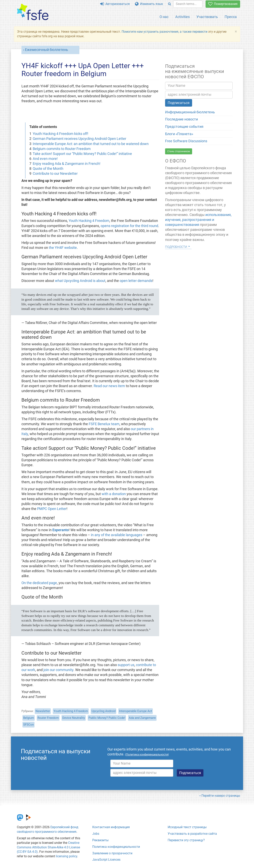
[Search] (170, 4)
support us (126, 665)
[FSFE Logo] (33, 12)
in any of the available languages (117, 535)
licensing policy (66, 856)
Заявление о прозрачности (112, 853)
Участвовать (207, 17)
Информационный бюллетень (190, 112)
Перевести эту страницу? (186, 840)
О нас (164, 17)
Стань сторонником (179, 151)
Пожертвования (223, 4)
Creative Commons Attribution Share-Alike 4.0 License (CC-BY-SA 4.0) (48, 847)
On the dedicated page (39, 583)
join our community (58, 670)
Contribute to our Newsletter (55, 174)
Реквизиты (100, 840)
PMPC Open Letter (52, 509)
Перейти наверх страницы (221, 796)
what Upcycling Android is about (80, 281)
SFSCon (28, 725)
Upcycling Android (103, 711)
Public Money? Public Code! (107, 718)
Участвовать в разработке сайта (192, 834)
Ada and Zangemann (142, 718)
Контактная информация (111, 827)
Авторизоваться (115, 4)
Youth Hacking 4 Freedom (89, 221)
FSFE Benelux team (104, 424)
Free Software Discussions (186, 141)
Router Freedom (48, 718)
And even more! (45, 159)
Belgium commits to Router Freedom (62, 149)
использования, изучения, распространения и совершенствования (198, 220)
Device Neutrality (74, 718)
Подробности (176, 246)
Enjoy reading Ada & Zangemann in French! (67, 164)
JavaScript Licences (106, 860)
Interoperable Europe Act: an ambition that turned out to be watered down (91, 144)
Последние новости (181, 119)
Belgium (29, 718)
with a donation (114, 494)
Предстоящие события (184, 127)
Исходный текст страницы (187, 827)
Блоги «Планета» (179, 134)
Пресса (231, 17)
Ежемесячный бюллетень (47, 50)
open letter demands (136, 281)
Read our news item (109, 386)
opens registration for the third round (129, 226)
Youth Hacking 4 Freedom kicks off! (61, 134)
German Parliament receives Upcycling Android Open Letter (79, 139)
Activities (182, 17)
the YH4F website (63, 248)
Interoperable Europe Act (136, 711)
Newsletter (43, 711)
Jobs (96, 834)
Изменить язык (149, 4)
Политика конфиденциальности (116, 847)
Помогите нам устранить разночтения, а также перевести (165, 32)
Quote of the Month (48, 169)
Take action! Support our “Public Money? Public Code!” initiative (82, 154)
